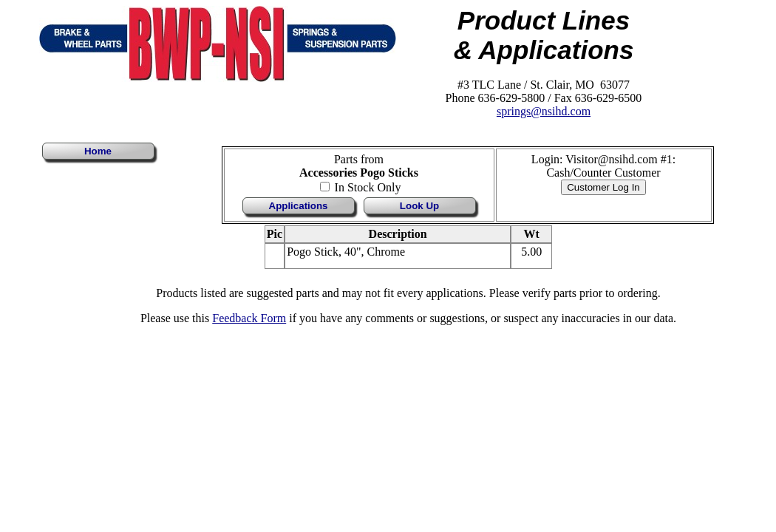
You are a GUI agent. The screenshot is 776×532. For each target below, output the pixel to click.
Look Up (419, 206)
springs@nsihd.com (544, 111)
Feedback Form (249, 318)
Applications (299, 206)
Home (98, 151)
